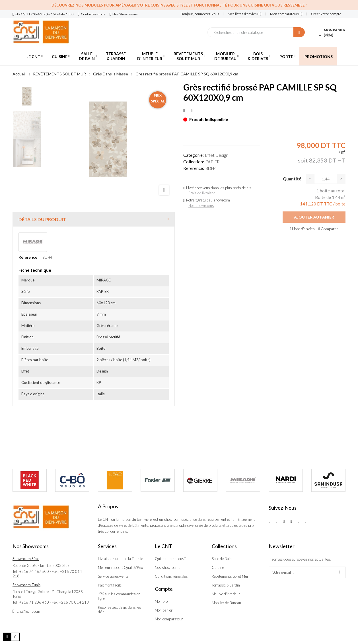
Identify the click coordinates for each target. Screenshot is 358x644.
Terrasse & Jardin (226, 585)
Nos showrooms (201, 205)
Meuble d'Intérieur (226, 594)
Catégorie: (194, 155)
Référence (28, 257)
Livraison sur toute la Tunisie (120, 559)
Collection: (194, 162)
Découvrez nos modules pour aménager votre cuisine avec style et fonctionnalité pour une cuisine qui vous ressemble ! (179, 5)
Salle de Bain (222, 559)
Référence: (194, 168)
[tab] (94, 219)
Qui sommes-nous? (170, 559)
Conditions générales (171, 576)
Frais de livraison (202, 193)
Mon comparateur (169, 619)
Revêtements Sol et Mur (230, 576)
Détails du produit (42, 219)
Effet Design (217, 155)
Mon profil (163, 601)
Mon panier (164, 610)
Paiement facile (110, 585)
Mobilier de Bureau (226, 603)
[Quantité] (326, 179)
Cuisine (218, 567)
